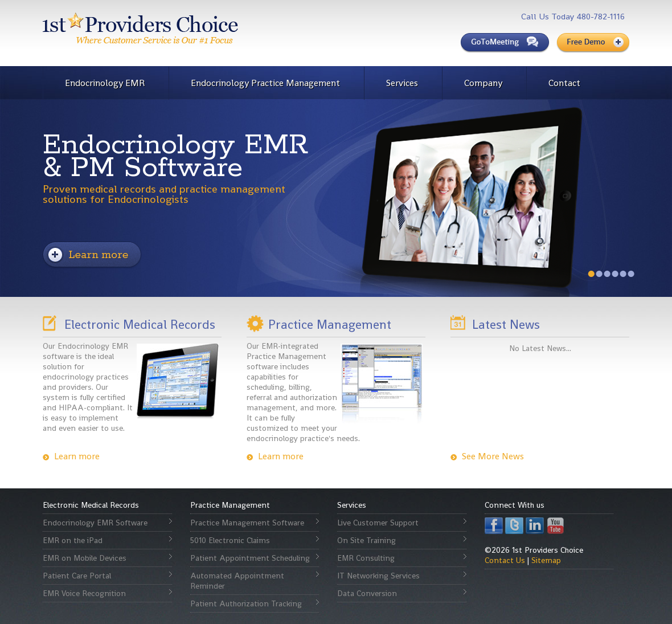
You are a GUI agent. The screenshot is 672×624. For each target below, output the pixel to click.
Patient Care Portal (77, 576)
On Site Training (366, 540)
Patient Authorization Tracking (246, 603)
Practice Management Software (247, 523)
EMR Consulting (366, 558)
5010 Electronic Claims (230, 540)
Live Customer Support (378, 523)
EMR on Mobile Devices (85, 558)
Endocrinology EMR (105, 83)
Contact (564, 83)
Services (402, 83)
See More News (493, 456)
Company (483, 83)
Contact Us (505, 560)
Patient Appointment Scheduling (250, 558)
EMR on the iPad (73, 540)
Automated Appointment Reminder (237, 581)
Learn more (77, 456)
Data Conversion (367, 593)
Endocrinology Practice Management (265, 83)
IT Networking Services (378, 576)
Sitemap (546, 560)
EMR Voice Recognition (84, 593)
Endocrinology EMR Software (95, 523)
